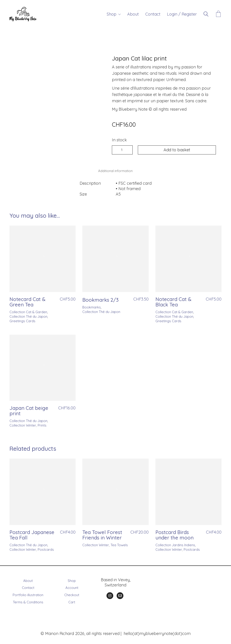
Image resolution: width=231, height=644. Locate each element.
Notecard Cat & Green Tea (27, 301)
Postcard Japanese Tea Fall (32, 534)
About (28, 579)
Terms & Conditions (28, 601)
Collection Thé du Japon (28, 315)
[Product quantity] (122, 150)
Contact (28, 586)
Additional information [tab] (115, 170)
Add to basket (177, 150)
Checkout (72, 594)
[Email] (120, 594)
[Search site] (206, 15)
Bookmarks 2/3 (100, 299)
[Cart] (218, 14)
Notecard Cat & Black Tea (173, 301)
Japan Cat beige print (29, 409)
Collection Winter (23, 424)
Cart (72, 601)
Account (72, 586)
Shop (72, 579)
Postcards (46, 548)
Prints (42, 424)
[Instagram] (110, 594)
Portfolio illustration (28, 594)
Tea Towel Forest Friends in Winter (102, 534)
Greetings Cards (22, 320)
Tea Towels (119, 544)
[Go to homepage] (23, 14)
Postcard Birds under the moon (174, 534)
